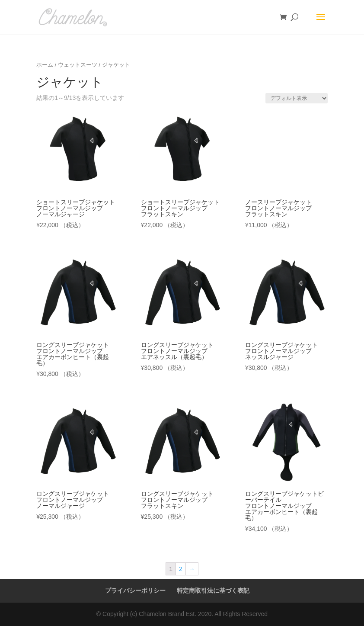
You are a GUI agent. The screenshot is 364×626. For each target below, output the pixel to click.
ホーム (45, 65)
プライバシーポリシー (135, 591)
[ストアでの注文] (297, 98)
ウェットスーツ (78, 65)
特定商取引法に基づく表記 (213, 591)
